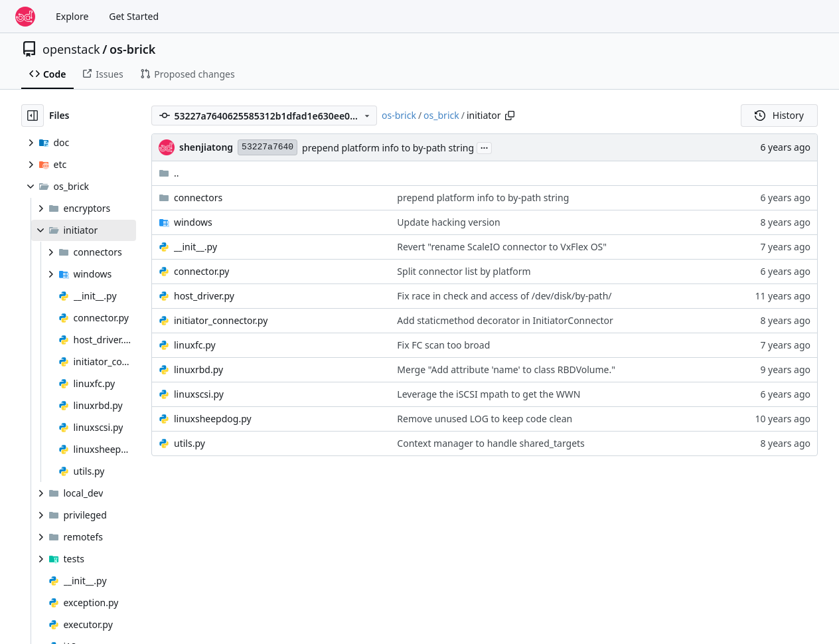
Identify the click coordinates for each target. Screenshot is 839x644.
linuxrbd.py (198, 369)
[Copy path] (510, 116)
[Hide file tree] (33, 116)
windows (193, 222)
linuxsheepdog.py (213, 419)
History (779, 115)
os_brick (441, 115)
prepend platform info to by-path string (388, 148)
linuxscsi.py (199, 394)
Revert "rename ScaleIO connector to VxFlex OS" (502, 247)
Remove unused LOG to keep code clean (485, 419)
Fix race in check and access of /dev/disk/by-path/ (504, 296)
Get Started (134, 16)
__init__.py (195, 247)
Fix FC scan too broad (443, 345)
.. (169, 173)
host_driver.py (204, 296)
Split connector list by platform (464, 271)
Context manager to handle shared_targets (491, 443)
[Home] (25, 17)
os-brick (133, 49)
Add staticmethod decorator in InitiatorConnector (505, 320)
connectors (198, 198)
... (485, 147)
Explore (72, 16)
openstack (71, 49)
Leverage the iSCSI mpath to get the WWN (489, 394)
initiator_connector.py (221, 320)
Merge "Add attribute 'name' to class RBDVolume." (506, 369)
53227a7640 (267, 147)
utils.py (190, 443)
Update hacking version (448, 222)
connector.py (201, 271)
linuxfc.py (195, 345)
